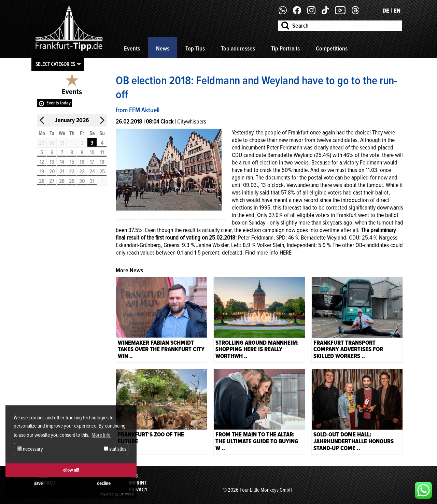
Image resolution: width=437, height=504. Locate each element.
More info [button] (101, 435)
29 (72, 181)
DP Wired (127, 494)
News (163, 48)
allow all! (71, 470)
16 (82, 162)
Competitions (332, 48)
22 (72, 172)
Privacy (138, 490)
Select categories (55, 64)
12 (42, 162)
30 (82, 181)
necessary (30, 449)
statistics (115, 449)
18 (102, 162)
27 (52, 181)
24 (92, 172)
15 (72, 162)
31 (92, 181)
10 (92, 153)
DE (386, 11)
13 (52, 162)
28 (62, 181)
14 (62, 162)
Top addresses (238, 48)
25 (102, 172)
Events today (59, 103)
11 (102, 153)
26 (42, 181)
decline (104, 483)
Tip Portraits (285, 48)
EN (397, 11)
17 (92, 162)
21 (62, 172)
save (38, 483)
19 (42, 172)
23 (82, 172)
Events (132, 48)
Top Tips (195, 48)
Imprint (138, 483)
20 (52, 172)
